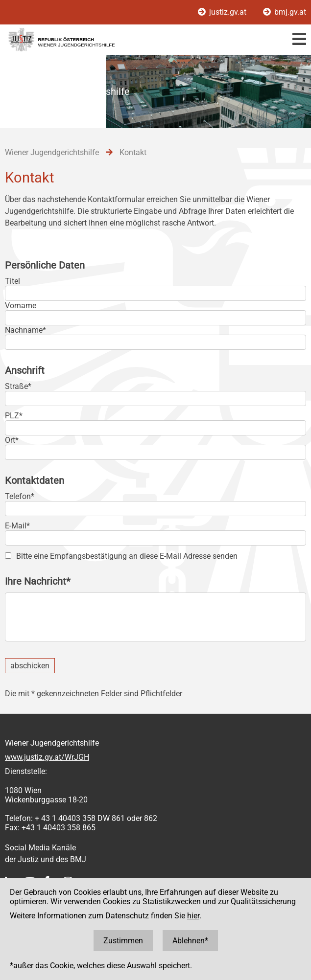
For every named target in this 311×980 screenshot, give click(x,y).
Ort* (12, 440)
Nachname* (25, 330)
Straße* (18, 386)
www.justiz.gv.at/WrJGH (47, 757)
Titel (12, 281)
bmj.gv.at (285, 12)
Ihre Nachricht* (38, 581)
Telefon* (20, 496)
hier (193, 916)
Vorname (21, 306)
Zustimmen (123, 941)
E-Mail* (17, 526)
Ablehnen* (190, 941)
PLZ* (14, 416)
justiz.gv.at (223, 12)
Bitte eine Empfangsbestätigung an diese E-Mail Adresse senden (127, 556)
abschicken (30, 666)
